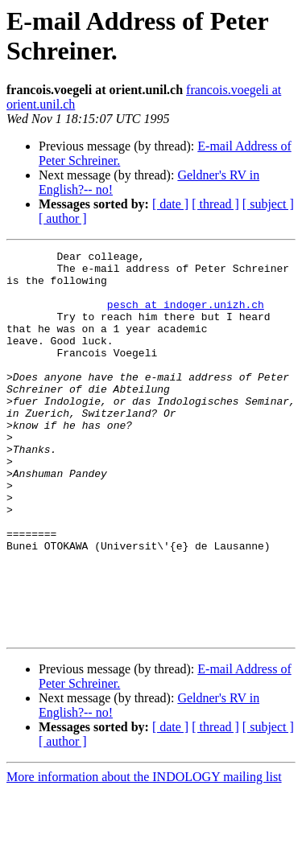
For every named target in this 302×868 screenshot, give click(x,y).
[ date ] (170, 204)
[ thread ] (215, 204)
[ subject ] (268, 204)
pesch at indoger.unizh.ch (186, 316)
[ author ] (63, 218)
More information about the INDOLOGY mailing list (144, 854)
